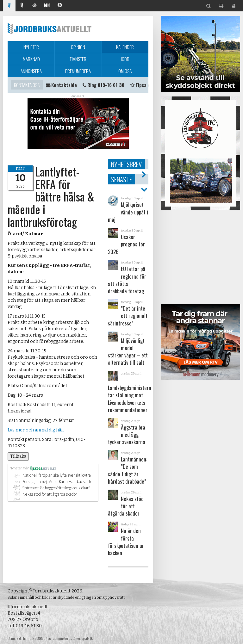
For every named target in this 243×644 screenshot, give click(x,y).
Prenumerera (78, 71)
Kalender (125, 47)
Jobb (125, 59)
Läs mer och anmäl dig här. (36, 430)
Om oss (125, 71)
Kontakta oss (27, 85)
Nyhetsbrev (126, 164)
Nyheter (31, 47)
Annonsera (31, 71)
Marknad (31, 59)
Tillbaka (18, 456)
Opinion (78, 47)
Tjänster (78, 59)
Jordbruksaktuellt (50, 28)
